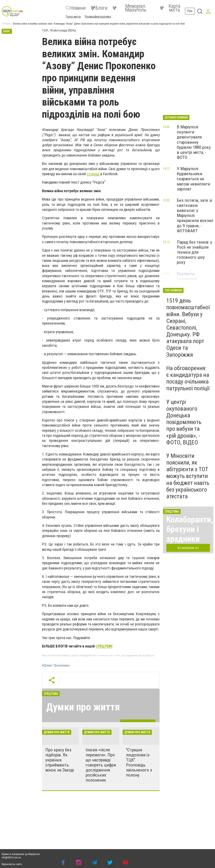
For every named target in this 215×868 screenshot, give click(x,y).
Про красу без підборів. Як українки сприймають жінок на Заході (60, 760)
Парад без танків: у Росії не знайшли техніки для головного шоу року (194, 252)
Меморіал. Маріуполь (129, 8)
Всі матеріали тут (188, 548)
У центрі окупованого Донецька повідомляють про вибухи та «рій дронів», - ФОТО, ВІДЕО (184, 422)
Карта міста (170, 8)
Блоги (99, 8)
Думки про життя (83, 707)
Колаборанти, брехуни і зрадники (190, 529)
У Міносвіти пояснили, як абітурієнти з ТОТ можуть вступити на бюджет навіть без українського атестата (188, 476)
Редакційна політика (98, 17)
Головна (6, 24)
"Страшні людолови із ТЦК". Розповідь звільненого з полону (139, 763)
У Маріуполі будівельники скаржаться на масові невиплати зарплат (193, 179)
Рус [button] (190, 11)
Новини (76, 8)
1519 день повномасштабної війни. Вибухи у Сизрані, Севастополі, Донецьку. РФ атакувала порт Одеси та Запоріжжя (188, 328)
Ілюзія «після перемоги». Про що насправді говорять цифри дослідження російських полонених (101, 765)
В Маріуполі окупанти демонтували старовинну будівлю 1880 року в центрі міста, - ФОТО (194, 142)
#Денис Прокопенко (56, 666)
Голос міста (73, 17)
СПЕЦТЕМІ (104, 646)
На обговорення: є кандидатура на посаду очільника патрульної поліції (188, 378)
